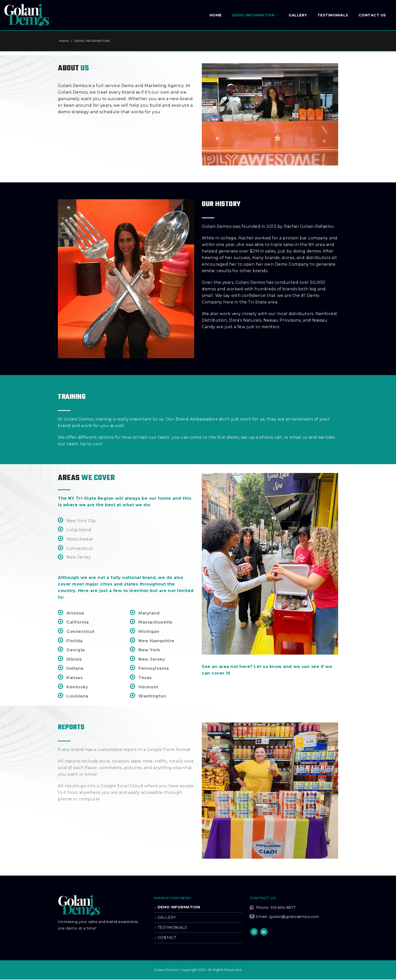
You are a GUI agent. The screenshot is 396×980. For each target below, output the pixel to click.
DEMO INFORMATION (253, 15)
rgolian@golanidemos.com (294, 917)
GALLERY (298, 15)
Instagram (254, 932)
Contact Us (372, 15)
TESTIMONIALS (172, 928)
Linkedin (264, 932)
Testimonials (333, 15)
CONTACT (167, 938)
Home (216, 15)
